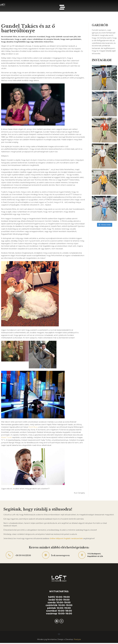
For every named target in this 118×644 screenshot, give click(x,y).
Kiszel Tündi (6, 438)
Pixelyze (77, 640)
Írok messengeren (60, 556)
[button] (59, 634)
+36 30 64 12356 (23, 556)
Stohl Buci (33, 427)
